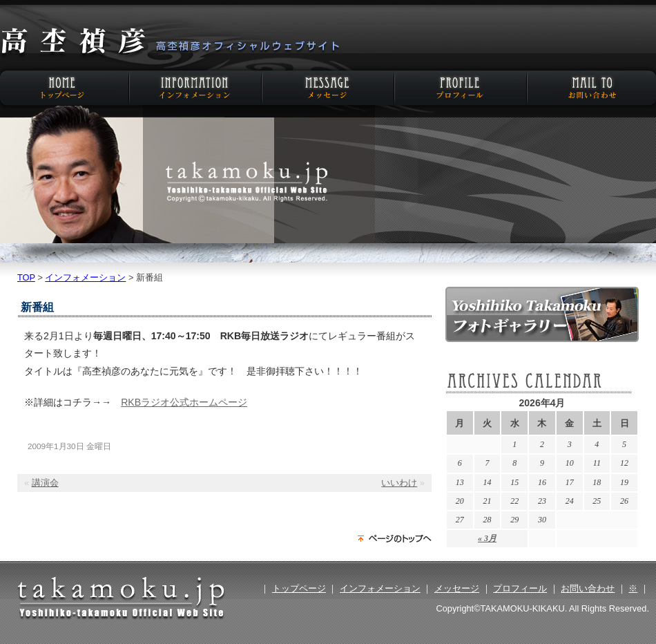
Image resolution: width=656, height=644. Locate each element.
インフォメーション (197, 88)
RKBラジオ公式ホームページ (184, 402)
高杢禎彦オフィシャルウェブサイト (169, 43)
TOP (26, 277)
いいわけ (399, 483)
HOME (66, 88)
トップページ (299, 588)
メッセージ (328, 88)
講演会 (45, 483)
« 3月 (487, 538)
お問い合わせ (590, 88)
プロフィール (459, 88)
